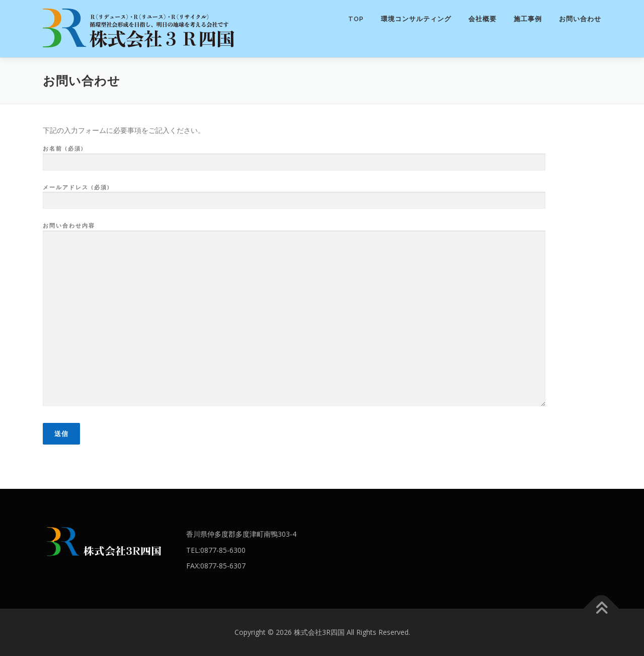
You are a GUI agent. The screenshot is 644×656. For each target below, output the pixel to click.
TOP (356, 19)
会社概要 (482, 19)
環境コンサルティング (416, 19)
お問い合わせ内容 (294, 315)
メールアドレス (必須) (294, 194)
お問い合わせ (580, 19)
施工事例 (528, 19)
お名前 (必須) (294, 156)
